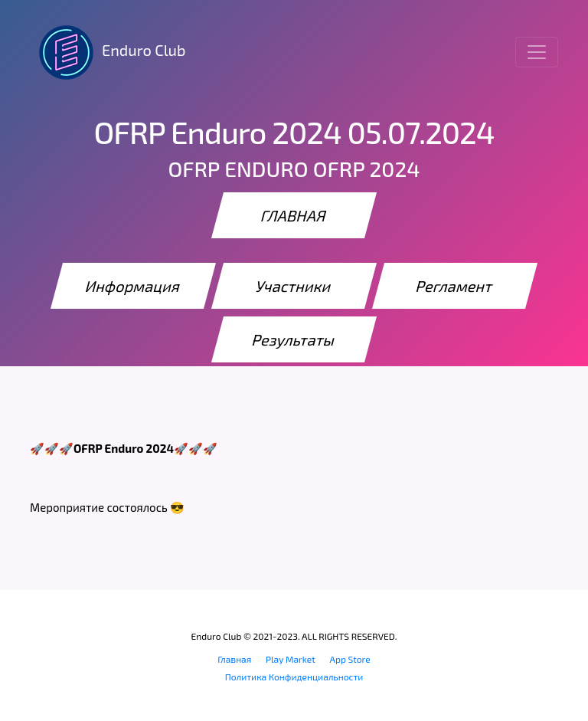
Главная (234, 659)
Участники (294, 286)
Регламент (455, 286)
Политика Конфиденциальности (294, 677)
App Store (350, 659)
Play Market (291, 659)
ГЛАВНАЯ (294, 215)
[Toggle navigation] (537, 52)
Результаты (294, 339)
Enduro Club (108, 52)
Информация (133, 286)
